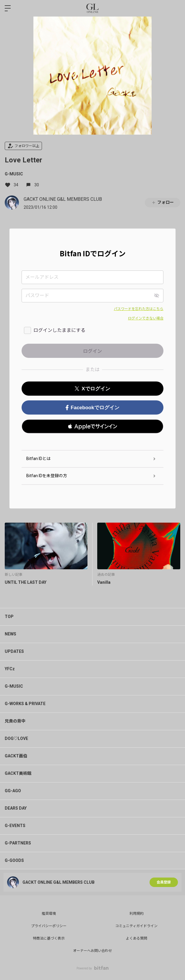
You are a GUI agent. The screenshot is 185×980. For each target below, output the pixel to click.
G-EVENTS (15, 826)
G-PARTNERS (18, 843)
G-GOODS (14, 860)
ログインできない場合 (146, 318)
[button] (92, 426)
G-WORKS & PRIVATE (25, 704)
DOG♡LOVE (16, 738)
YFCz (10, 669)
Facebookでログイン (92, 408)
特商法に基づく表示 (49, 938)
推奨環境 (49, 914)
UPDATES (14, 651)
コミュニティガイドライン (136, 926)
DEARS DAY (16, 808)
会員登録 (164, 882)
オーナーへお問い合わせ (92, 951)
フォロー (163, 202)
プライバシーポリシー (49, 926)
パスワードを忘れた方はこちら (139, 309)
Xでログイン (92, 389)
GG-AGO (13, 791)
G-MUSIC (14, 174)
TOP (9, 617)
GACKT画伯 (16, 756)
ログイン (176, 8)
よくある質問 (137, 938)
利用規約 (137, 914)
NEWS (10, 634)
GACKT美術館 (18, 773)
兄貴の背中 (15, 721)
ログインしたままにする (59, 330)
